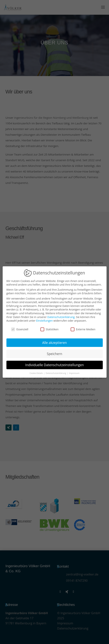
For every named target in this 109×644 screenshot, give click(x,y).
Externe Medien (83, 329)
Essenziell (20, 329)
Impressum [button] (74, 373)
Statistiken (49, 329)
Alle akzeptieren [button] (54, 343)
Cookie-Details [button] (36, 373)
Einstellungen (45, 321)
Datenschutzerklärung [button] (56, 373)
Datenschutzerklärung (61, 317)
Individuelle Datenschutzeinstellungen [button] (55, 365)
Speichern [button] (54, 354)
